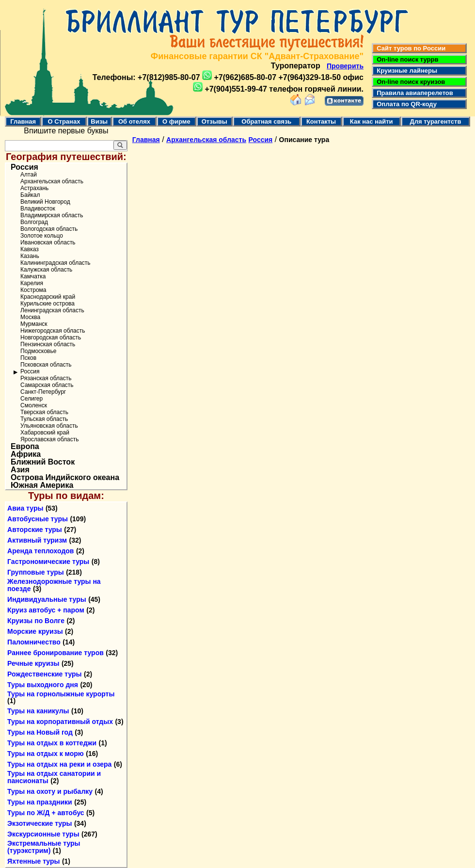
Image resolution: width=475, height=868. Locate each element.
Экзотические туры (40, 823)
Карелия (32, 283)
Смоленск (34, 405)
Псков (28, 358)
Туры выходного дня (43, 685)
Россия (24, 167)
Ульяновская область (49, 426)
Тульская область (44, 419)
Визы (99, 121)
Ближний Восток (43, 462)
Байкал (30, 195)
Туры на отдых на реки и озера (59, 764)
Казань (30, 256)
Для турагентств (435, 121)
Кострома (33, 290)
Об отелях (134, 121)
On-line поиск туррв (406, 59)
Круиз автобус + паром (46, 610)
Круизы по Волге (36, 621)
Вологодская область (49, 229)
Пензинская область (48, 344)
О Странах (64, 121)
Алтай (29, 175)
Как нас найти (372, 121)
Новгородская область (51, 338)
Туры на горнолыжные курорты (61, 694)
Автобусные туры (38, 519)
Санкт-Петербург (43, 392)
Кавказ (30, 249)
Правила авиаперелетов (413, 93)
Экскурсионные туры (43, 834)
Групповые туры (36, 572)
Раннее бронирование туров (55, 653)
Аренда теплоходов (40, 551)
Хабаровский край (45, 433)
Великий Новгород (45, 202)
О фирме (176, 121)
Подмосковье (38, 351)
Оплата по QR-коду (405, 104)
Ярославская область (49, 439)
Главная (23, 121)
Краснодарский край (48, 297)
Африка (26, 454)
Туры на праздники (40, 802)
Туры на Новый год (40, 732)
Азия (20, 470)
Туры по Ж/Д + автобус (46, 813)
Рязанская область (46, 378)
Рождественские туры (44, 674)
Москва (30, 317)
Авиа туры (25, 508)
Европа (25, 447)
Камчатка (33, 276)
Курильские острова (47, 304)
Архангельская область (52, 181)
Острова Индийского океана (65, 478)
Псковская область (46, 365)
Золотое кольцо (42, 236)
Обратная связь (266, 121)
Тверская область (44, 412)
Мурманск (34, 324)
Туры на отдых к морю (46, 754)
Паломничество (34, 642)
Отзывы (214, 121)
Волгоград (34, 222)
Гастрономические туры (48, 562)
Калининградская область (55, 263)
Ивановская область (48, 242)
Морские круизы (35, 631)
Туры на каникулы (38, 711)
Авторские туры (35, 530)
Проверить (345, 66)
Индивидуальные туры (47, 599)
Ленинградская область (52, 310)
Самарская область (47, 385)
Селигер (32, 399)
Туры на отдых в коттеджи (52, 743)
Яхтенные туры (33, 861)
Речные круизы (33, 663)
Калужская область (46, 270)
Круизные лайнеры (405, 71)
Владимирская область (52, 215)
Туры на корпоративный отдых (60, 722)
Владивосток (38, 209)
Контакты (321, 121)
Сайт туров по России (409, 48)
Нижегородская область (53, 331)
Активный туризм (37, 540)
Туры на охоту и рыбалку (50, 791)
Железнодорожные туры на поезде (54, 585)
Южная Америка (42, 485)
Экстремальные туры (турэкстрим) (44, 847)
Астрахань (34, 188)
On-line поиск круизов (409, 82)
